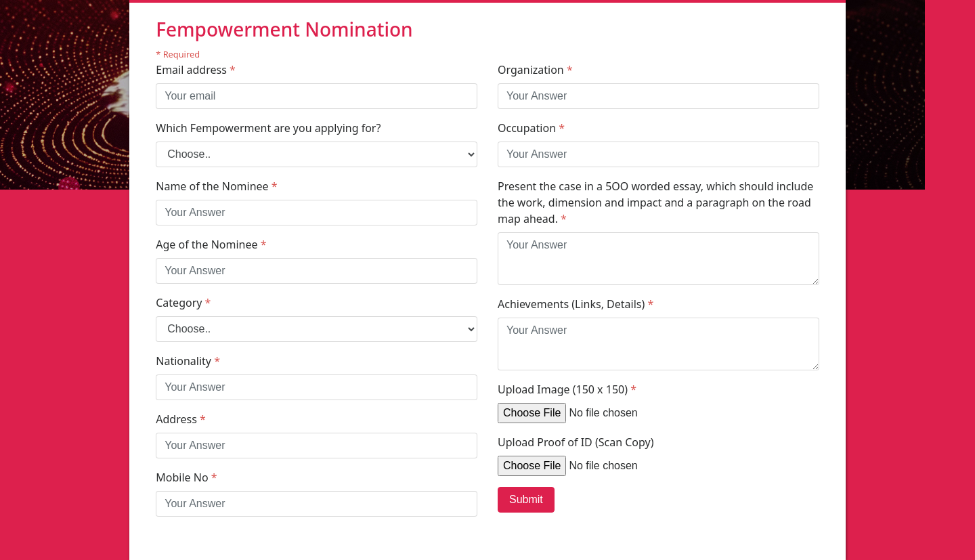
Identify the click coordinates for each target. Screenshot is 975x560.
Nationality (188, 361)
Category (183, 303)
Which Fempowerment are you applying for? (268, 128)
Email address (196, 70)
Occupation (531, 128)
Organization (535, 70)
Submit (526, 499)
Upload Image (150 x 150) (567, 389)
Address (181, 419)
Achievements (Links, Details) (576, 304)
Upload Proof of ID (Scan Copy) (576, 442)
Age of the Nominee (211, 244)
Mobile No (186, 477)
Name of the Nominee (216, 186)
